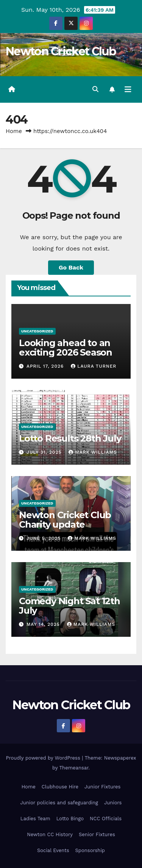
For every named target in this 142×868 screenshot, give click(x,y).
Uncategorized (37, 331)
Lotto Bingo (70, 819)
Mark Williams (93, 452)
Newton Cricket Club (61, 51)
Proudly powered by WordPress (44, 758)
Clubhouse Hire (60, 787)
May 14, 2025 (44, 624)
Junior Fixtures (102, 787)
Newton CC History (50, 834)
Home (14, 131)
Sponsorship (90, 850)
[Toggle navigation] (128, 89)
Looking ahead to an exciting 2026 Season (66, 348)
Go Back (71, 267)
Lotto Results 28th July (70, 438)
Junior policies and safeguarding (59, 803)
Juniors (113, 803)
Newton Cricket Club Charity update (65, 520)
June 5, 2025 (45, 538)
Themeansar (74, 768)
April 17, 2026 (46, 366)
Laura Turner (94, 366)
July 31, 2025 (45, 452)
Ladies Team (35, 819)
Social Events (53, 850)
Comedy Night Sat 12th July (69, 606)
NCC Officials (106, 819)
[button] (95, 89)
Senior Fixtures (97, 834)
